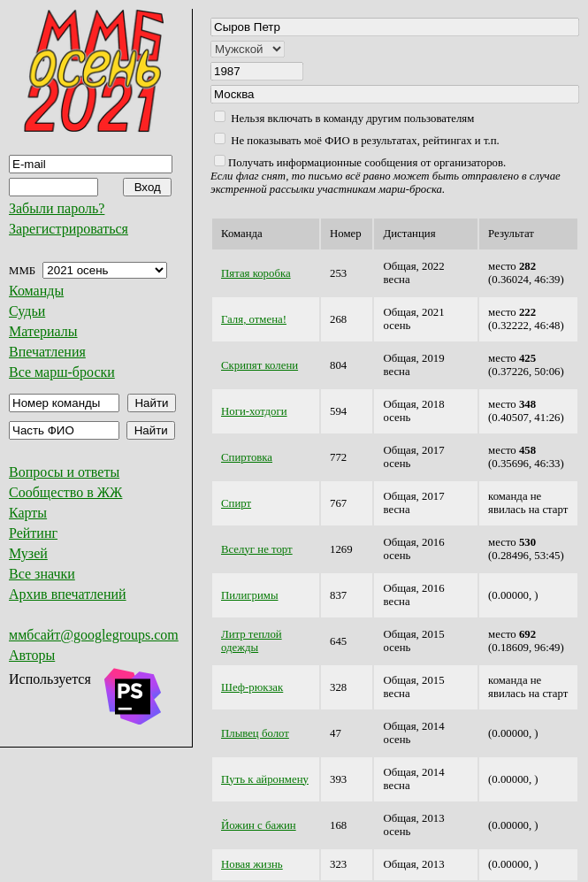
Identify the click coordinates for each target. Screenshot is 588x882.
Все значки (42, 574)
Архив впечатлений (68, 594)
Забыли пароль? (57, 208)
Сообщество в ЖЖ (65, 492)
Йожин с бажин (259, 825)
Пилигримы (250, 595)
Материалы (43, 331)
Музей (28, 553)
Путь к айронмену (265, 779)
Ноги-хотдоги (254, 411)
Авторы (32, 655)
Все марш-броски (62, 372)
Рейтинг (33, 533)
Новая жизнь (252, 864)
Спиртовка (247, 457)
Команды (36, 291)
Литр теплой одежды (252, 641)
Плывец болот (255, 733)
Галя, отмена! (254, 319)
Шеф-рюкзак (252, 687)
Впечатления (47, 352)
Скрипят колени (260, 365)
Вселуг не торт (257, 549)
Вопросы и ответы (64, 472)
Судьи (27, 311)
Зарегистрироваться (69, 229)
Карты (28, 513)
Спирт (236, 503)
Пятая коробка (256, 273)
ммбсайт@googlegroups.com (94, 635)
